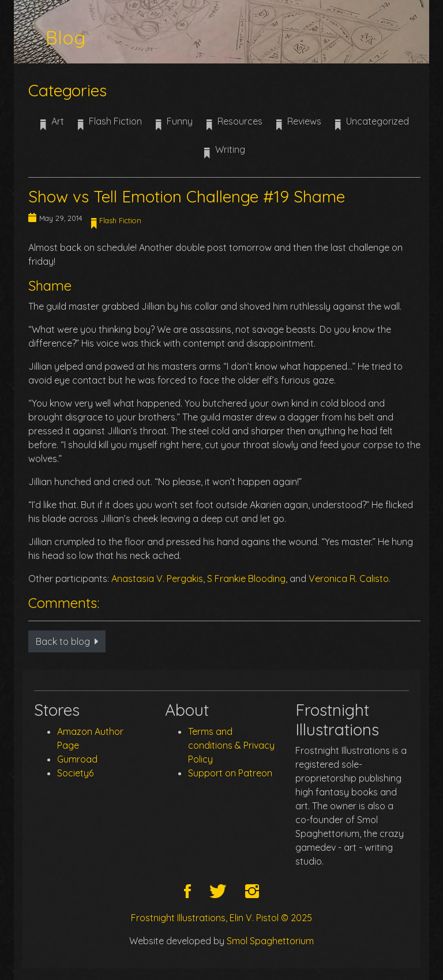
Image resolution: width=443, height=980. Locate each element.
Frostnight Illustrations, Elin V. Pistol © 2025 (221, 918)
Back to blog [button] (67, 641)
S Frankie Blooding (246, 579)
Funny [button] (174, 125)
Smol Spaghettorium (270, 941)
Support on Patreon (230, 773)
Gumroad (77, 759)
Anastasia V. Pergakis (157, 579)
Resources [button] (234, 125)
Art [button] (52, 125)
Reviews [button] (299, 125)
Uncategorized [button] (372, 125)
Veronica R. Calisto (349, 579)
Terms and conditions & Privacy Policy (231, 745)
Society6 (75, 773)
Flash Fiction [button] (110, 125)
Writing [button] (225, 153)
